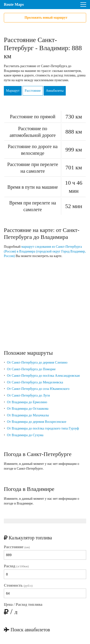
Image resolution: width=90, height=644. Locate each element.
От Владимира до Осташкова (28, 409)
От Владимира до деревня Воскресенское (37, 422)
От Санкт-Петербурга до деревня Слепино (37, 362)
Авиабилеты (55, 91)
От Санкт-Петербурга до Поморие (31, 369)
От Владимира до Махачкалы (28, 415)
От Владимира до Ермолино (27, 402)
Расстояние (33, 91)
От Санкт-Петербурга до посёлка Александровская (43, 376)
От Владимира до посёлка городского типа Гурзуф (43, 428)
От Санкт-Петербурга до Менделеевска (35, 382)
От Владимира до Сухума (25, 435)
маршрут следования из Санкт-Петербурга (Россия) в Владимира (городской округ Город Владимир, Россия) (45, 251)
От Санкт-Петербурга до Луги (28, 395)
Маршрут (13, 91)
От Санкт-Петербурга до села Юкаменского (38, 389)
